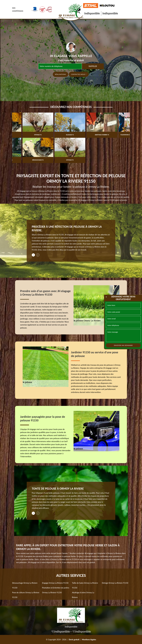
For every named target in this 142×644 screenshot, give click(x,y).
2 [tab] (38, 255)
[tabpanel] (71, 239)
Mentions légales (89, 640)
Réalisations (61, 74)
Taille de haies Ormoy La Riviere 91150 (85, 585)
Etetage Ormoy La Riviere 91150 (115, 583)
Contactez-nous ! (79, 74)
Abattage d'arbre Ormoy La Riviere (83, 595)
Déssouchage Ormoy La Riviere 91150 (25, 585)
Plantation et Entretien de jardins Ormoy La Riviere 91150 (56, 590)
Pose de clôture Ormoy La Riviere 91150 (26, 595)
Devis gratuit (74, 640)
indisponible (92, 13)
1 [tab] (33, 255)
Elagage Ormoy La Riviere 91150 (55, 583)
